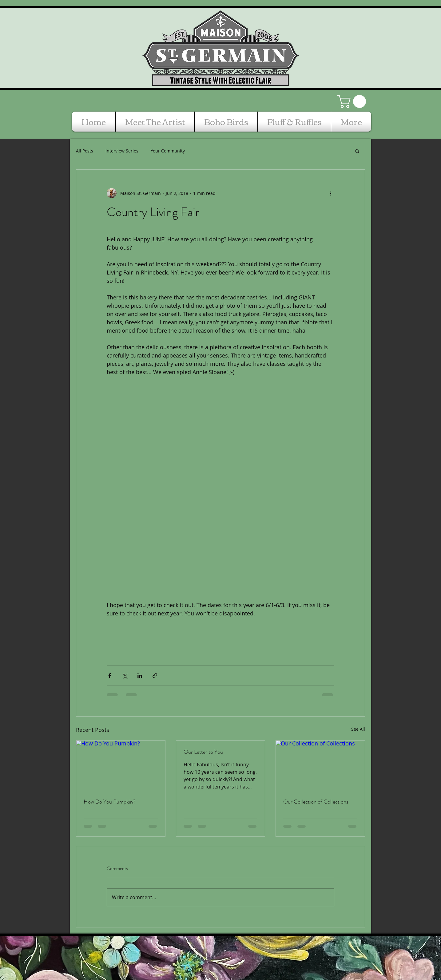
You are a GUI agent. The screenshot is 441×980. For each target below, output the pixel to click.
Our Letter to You (203, 752)
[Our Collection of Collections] (320, 765)
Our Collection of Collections (316, 802)
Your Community (168, 151)
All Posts (85, 151)
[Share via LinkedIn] (140, 676)
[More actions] (331, 193)
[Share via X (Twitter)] (125, 676)
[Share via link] (155, 676)
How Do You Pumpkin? (109, 802)
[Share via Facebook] (110, 676)
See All (358, 729)
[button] (353, 101)
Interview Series (122, 151)
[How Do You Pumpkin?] (121, 765)
